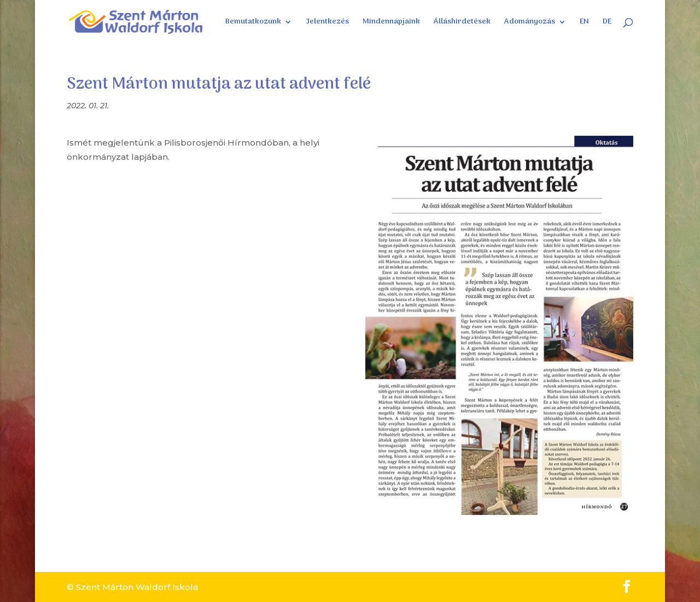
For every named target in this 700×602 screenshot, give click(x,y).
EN (584, 23)
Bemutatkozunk (253, 23)
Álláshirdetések (462, 23)
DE (607, 23)
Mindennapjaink (391, 23)
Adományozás (530, 23)
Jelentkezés (327, 23)
